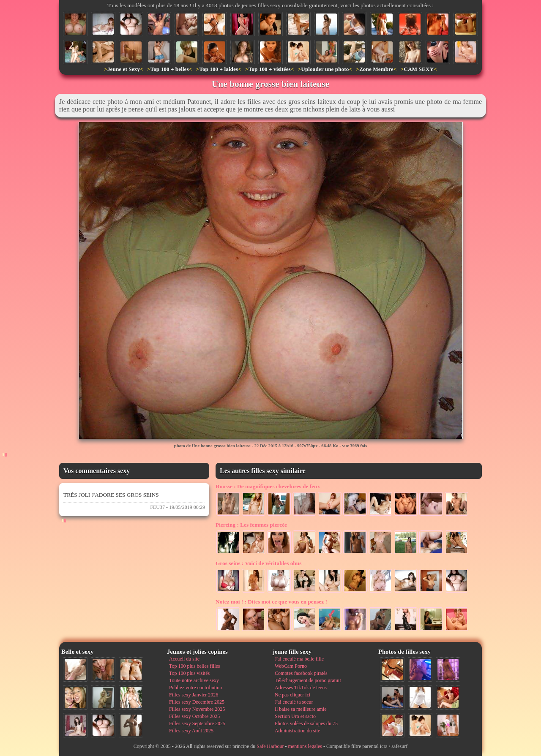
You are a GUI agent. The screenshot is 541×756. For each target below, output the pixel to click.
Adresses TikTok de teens (301, 688)
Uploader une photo (325, 69)
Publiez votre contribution (195, 688)
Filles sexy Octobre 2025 (194, 716)
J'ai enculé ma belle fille (299, 659)
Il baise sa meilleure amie (301, 709)
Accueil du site (184, 659)
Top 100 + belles (169, 69)
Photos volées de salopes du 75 (306, 723)
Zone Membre (376, 69)
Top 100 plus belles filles (194, 666)
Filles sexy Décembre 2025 (197, 702)
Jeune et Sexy (124, 69)
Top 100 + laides (219, 69)
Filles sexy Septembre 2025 (197, 723)
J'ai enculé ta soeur (294, 702)
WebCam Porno (291, 666)
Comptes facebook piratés (301, 673)
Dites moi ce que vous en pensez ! (271, 602)
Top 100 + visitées (270, 69)
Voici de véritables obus (258, 563)
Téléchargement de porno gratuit (308, 680)
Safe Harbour (270, 746)
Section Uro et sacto (295, 716)
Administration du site (297, 731)
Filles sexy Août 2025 (191, 731)
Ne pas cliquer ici (292, 695)
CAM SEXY (419, 69)
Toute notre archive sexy (194, 680)
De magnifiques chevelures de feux (268, 486)
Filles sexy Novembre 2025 (197, 709)
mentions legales (305, 746)
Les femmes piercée (251, 525)
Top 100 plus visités (189, 673)
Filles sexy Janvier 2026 (194, 695)
